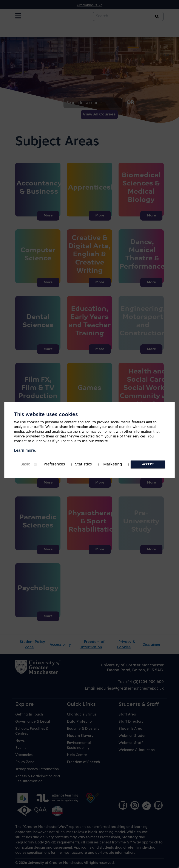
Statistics (83, 464)
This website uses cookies (46, 415)
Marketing (113, 464)
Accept (148, 464)
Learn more (24, 451)
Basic (25, 464)
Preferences (54, 464)
